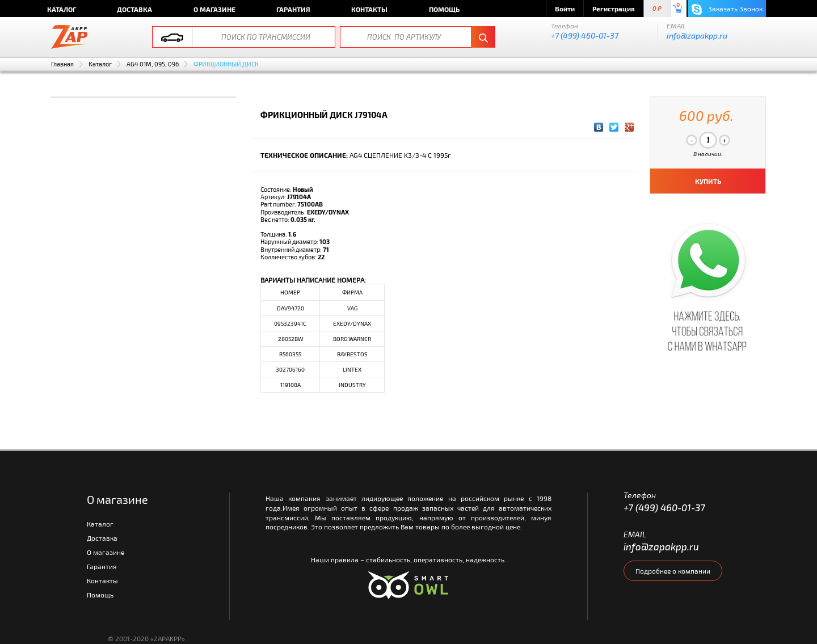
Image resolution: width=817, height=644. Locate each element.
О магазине (214, 9)
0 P (657, 9)
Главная (62, 64)
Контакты (369, 9)
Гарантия (293, 9)
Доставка (134, 9)
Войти (565, 9)
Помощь (444, 9)
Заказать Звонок (727, 9)
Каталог (62, 9)
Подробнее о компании (673, 571)
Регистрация (614, 9)
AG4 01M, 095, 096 (153, 64)
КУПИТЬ (708, 181)
